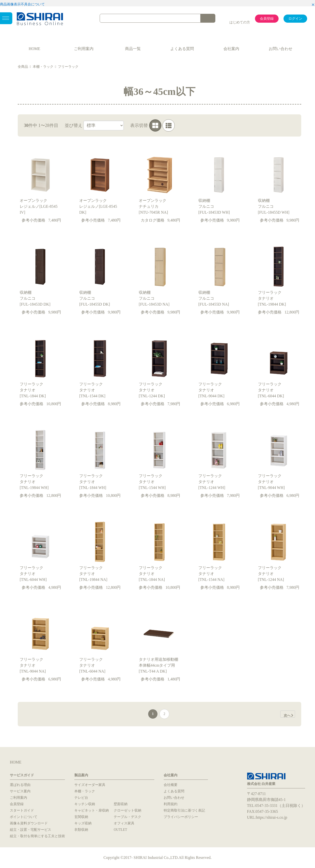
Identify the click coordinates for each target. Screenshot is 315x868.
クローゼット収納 (127, 810)
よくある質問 (182, 49)
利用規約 (171, 804)
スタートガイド (22, 810)
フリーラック (68, 67)
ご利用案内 (84, 49)
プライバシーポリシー (181, 817)
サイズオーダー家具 (90, 785)
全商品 (23, 67)
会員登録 (267, 19)
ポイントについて (24, 817)
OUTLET (120, 830)
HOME (34, 49)
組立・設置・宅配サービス (31, 830)
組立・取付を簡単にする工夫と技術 (37, 836)
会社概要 (171, 785)
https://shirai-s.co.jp (272, 817)
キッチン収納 (85, 804)
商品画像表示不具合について (22, 4)
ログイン (295, 19)
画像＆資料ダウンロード (29, 823)
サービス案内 (20, 791)
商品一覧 (133, 49)
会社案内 (231, 49)
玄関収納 (81, 817)
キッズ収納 (83, 823)
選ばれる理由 (20, 785)
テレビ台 (81, 798)
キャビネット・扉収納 (92, 810)
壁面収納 (121, 804)
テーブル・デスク (127, 817)
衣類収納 (81, 830)
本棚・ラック (43, 67)
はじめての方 (240, 22)
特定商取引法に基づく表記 (184, 810)
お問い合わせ (281, 49)
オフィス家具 (124, 823)
